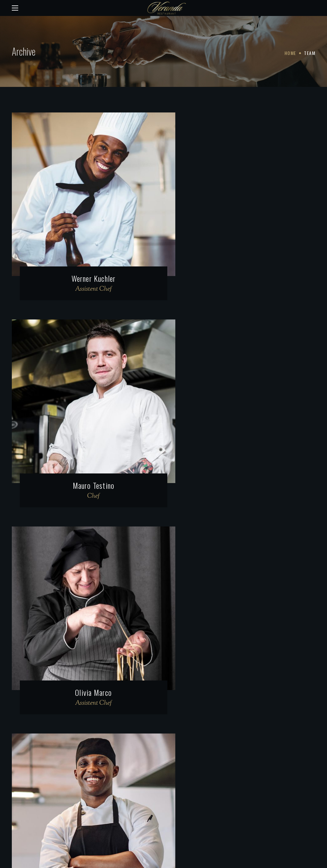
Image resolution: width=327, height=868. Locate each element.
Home (290, 53)
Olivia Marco (84, 446)
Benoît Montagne (84, 633)
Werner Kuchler (84, 258)
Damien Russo (243, 633)
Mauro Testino (243, 258)
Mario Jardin (243, 446)
